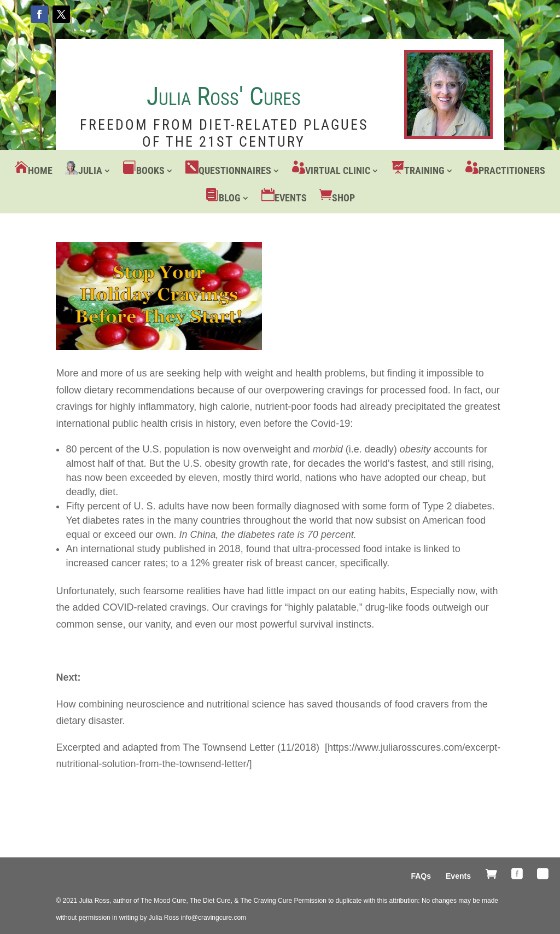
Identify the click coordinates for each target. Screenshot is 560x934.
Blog (230, 198)
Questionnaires (235, 170)
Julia (90, 170)
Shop (343, 198)
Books (150, 170)
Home (40, 170)
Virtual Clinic (338, 170)
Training (424, 170)
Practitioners (512, 170)
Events (291, 198)
